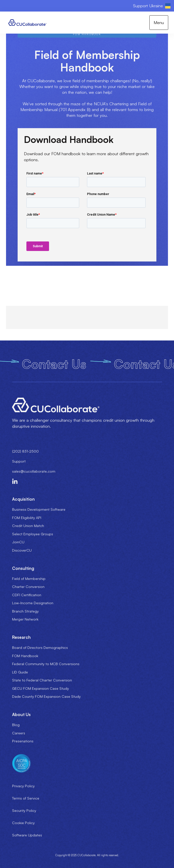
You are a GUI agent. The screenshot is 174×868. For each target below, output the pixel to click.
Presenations (23, 741)
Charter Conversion (28, 587)
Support (19, 461)
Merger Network (25, 619)
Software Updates (27, 835)
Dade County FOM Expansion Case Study (46, 696)
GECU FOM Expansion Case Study (40, 688)
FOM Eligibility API (27, 518)
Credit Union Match (28, 526)
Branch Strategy (25, 611)
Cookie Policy (23, 823)
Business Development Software (39, 509)
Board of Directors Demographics (40, 647)
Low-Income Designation (33, 603)
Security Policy (24, 810)
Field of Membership (29, 579)
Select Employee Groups (33, 534)
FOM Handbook (25, 656)
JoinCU (18, 542)
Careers (19, 733)
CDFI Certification (27, 595)
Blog (16, 725)
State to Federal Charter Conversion (42, 680)
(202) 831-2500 (25, 451)
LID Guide (20, 672)
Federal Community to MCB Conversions (46, 664)
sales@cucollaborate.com (34, 471)
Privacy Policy (23, 786)
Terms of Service (26, 798)
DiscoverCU (22, 550)
